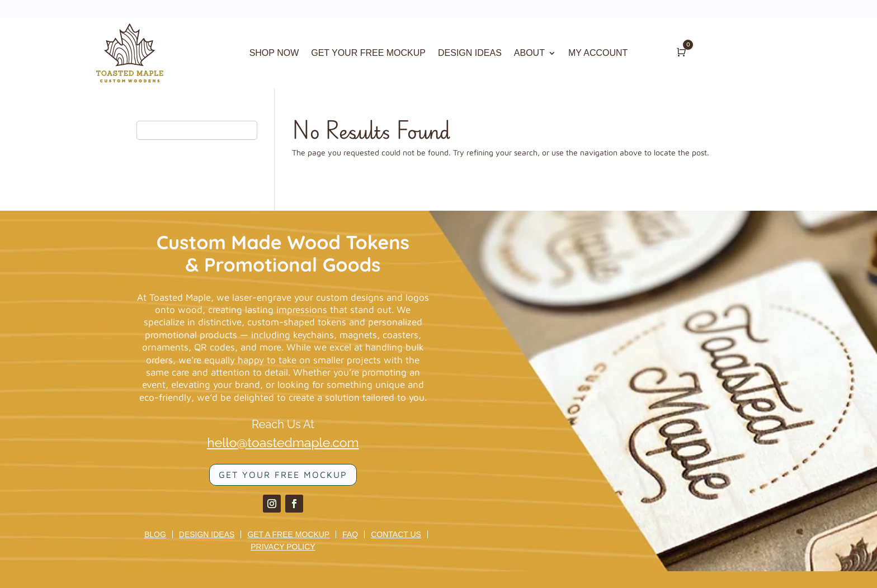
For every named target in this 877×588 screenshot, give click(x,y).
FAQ (350, 534)
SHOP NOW (274, 53)
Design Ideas (207, 534)
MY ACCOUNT (598, 53)
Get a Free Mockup (288, 534)
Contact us (396, 534)
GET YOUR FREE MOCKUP (368, 53)
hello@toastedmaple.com (283, 442)
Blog (155, 534)
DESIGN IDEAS (470, 53)
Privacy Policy (283, 547)
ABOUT (529, 53)
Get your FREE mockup (283, 475)
